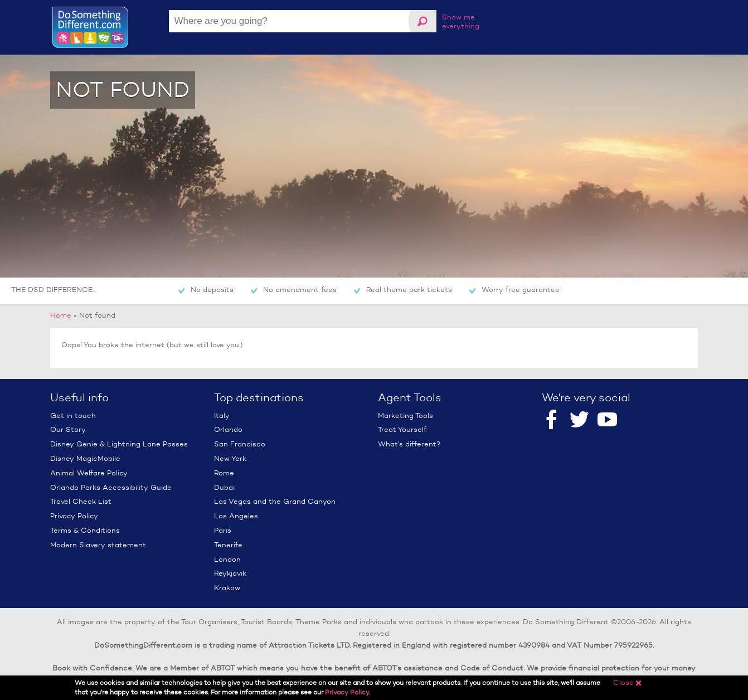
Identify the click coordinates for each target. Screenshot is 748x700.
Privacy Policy (74, 516)
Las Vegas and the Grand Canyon (275, 501)
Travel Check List (81, 501)
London (227, 559)
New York (230, 458)
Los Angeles (236, 516)
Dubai (224, 487)
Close (628, 682)
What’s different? (409, 444)
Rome (224, 473)
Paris (223, 530)
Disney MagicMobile (85, 458)
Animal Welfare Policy (89, 473)
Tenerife (228, 545)
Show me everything (461, 21)
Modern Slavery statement (98, 545)
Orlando (228, 429)
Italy (222, 415)
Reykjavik (230, 573)
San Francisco (240, 444)
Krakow (227, 588)
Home (61, 315)
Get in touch (73, 415)
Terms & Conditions (85, 530)
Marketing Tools (405, 415)
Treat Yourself (402, 429)
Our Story (68, 429)
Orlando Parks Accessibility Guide (111, 487)
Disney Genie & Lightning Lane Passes (119, 444)
